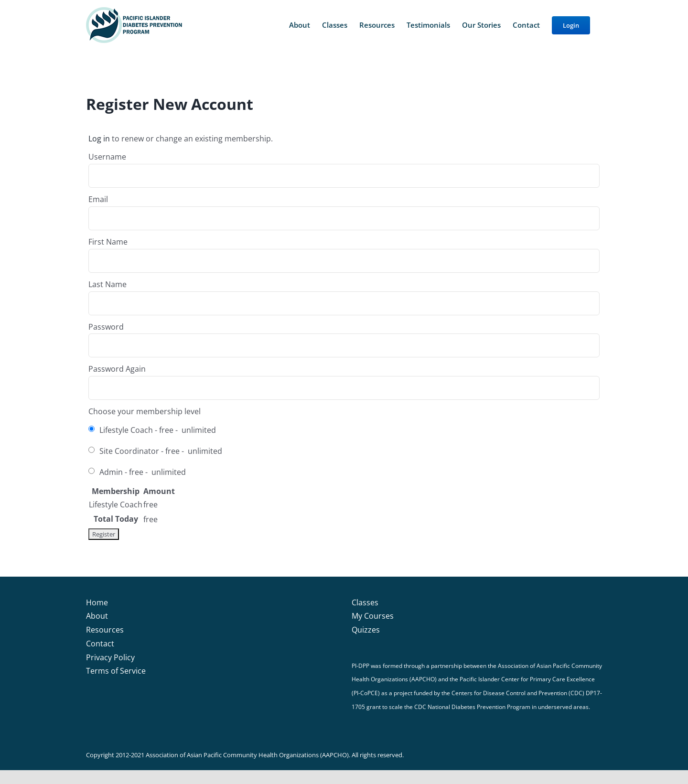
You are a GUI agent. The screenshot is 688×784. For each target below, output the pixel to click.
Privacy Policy (110, 657)
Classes (365, 602)
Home (97, 602)
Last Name (107, 284)
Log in (99, 139)
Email (98, 199)
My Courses (373, 616)
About (97, 616)
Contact (100, 644)
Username (107, 157)
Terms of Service (116, 671)
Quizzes (366, 630)
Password (106, 327)
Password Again (117, 369)
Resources (105, 630)
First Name (108, 242)
